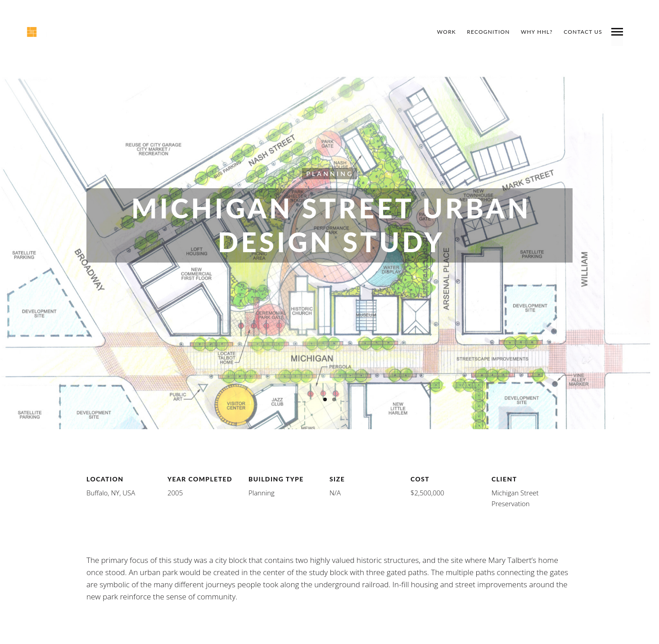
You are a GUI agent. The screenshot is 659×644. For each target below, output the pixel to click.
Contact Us (583, 32)
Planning (330, 173)
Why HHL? (537, 32)
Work (447, 32)
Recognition (488, 32)
